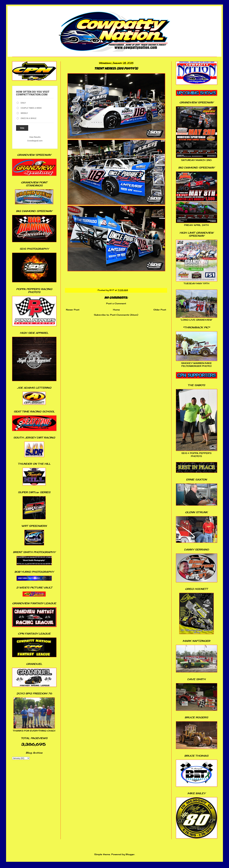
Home (116, 310)
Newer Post (73, 310)
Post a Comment (116, 303)
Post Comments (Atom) (124, 315)
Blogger (130, 854)
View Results (35, 137)
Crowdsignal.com (35, 141)
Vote (22, 128)
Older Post (160, 310)
